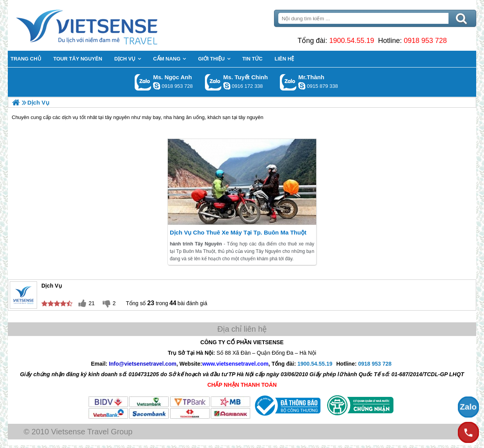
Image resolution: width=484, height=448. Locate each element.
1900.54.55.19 (351, 41)
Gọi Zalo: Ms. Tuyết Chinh (213, 82)
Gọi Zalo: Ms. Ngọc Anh (143, 82)
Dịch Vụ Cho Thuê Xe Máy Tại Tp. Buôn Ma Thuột (238, 232)
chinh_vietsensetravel (227, 86)
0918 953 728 (425, 41)
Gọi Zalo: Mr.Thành (288, 82)
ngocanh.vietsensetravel (157, 86)
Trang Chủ (106, 25)
